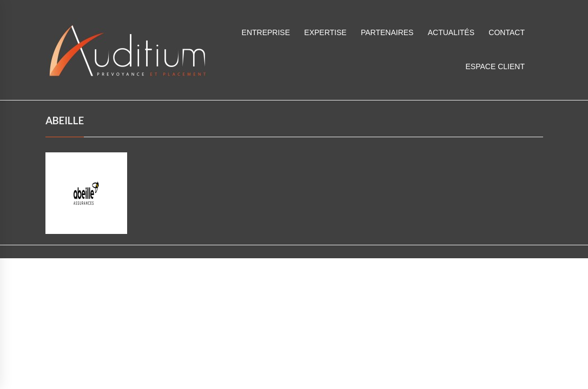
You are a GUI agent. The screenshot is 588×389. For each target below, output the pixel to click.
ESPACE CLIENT (495, 66)
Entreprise (266, 32)
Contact (507, 32)
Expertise (325, 32)
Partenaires (387, 32)
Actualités (451, 32)
